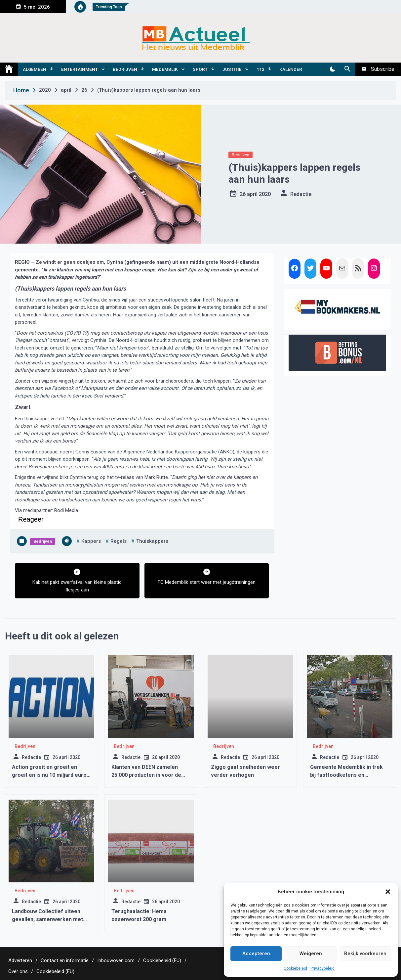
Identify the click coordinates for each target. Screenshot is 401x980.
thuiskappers (152, 541)
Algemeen (35, 69)
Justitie (232, 69)
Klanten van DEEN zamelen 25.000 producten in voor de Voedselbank (146, 775)
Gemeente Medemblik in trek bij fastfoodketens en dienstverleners (346, 775)
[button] (388, 892)
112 (261, 69)
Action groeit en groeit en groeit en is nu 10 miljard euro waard (49, 775)
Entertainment (80, 69)
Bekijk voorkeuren (365, 954)
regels (119, 541)
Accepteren (256, 954)
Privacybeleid (322, 968)
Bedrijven (125, 69)
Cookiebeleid (295, 968)
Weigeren (311, 954)
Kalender (291, 69)
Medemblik (165, 69)
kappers (91, 541)
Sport (200, 69)
